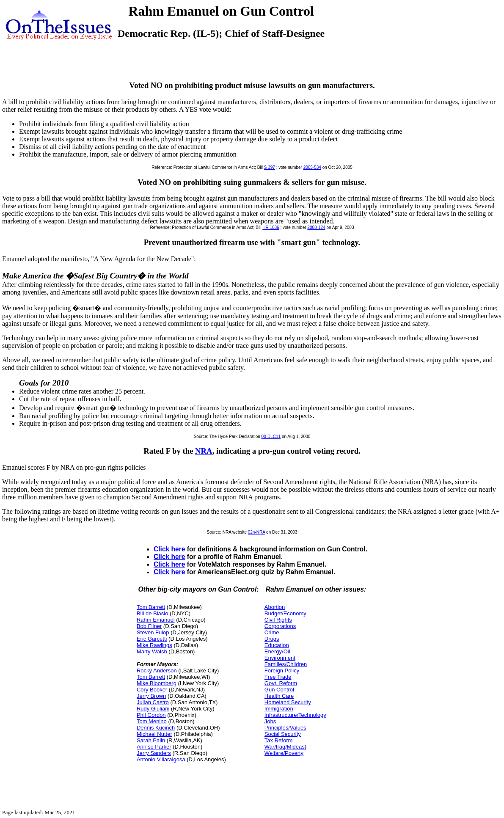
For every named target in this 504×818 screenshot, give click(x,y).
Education (277, 645)
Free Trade (278, 677)
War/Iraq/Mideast (285, 747)
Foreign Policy (282, 671)
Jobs (270, 721)
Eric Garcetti (152, 639)
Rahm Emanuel (156, 620)
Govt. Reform (281, 683)
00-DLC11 (271, 437)
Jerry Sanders (154, 753)
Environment (280, 658)
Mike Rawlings (154, 645)
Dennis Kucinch (156, 728)
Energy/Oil (277, 651)
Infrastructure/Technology (295, 715)
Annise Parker (154, 747)
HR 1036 (271, 227)
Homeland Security (288, 702)
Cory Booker (152, 690)
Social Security (283, 734)
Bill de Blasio (152, 613)
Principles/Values (285, 728)
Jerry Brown (151, 696)
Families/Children (286, 664)
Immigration (279, 709)
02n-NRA (257, 532)
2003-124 (316, 227)
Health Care (279, 696)
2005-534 (312, 167)
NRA (204, 451)
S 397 (270, 167)
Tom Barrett (151, 607)
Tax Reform (278, 740)
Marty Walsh (152, 651)
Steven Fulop (153, 632)
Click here (169, 549)
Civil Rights (278, 620)
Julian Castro (153, 702)
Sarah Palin (151, 740)
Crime (272, 632)
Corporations (280, 626)
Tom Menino (152, 721)
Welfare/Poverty (284, 753)
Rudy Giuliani (153, 709)
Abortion (275, 607)
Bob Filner (149, 626)
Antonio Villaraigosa (161, 759)
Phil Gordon (151, 715)
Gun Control (279, 690)
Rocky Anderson (157, 671)
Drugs (272, 639)
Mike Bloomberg (157, 683)
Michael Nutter (154, 734)
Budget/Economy (285, 613)
